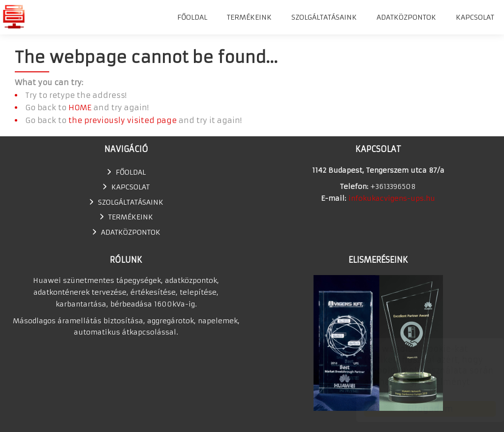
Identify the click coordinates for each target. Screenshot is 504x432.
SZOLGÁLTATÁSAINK (324, 17)
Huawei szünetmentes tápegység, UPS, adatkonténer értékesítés (14, 16)
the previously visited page (123, 120)
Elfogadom (421, 409)
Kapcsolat (475, 17)
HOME (80, 108)
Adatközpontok (406, 17)
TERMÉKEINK (249, 17)
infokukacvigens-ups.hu (392, 198)
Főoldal (192, 17)
